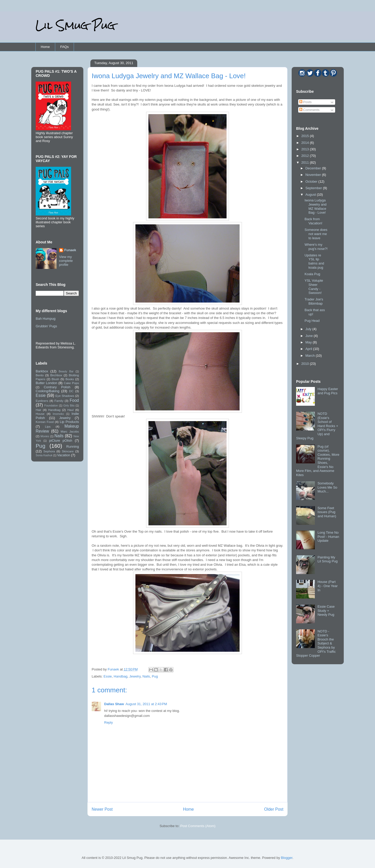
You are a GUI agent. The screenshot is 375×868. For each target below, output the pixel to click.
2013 (306, 149)
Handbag (121, 676)
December (314, 168)
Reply (108, 722)
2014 (306, 143)
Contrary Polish (57, 387)
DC (71, 391)
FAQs (64, 47)
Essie (108, 676)
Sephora (49, 451)
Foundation (51, 406)
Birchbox (56, 375)
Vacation (64, 455)
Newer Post (102, 809)
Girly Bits (69, 406)
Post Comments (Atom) (198, 826)
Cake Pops (71, 383)
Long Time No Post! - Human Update (328, 537)
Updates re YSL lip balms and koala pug (314, 261)
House (40, 414)
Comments (309, 110)
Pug (155, 676)
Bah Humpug (46, 319)
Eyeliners (42, 401)
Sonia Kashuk (44, 455)
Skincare (68, 451)
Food (74, 400)
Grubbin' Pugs (46, 326)
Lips (48, 426)
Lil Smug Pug (75, 25)
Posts (305, 102)
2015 (306, 136)
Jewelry (135, 676)
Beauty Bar (66, 371)
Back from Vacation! (313, 221)
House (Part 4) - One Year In (327, 586)
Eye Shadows (65, 396)
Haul (71, 410)
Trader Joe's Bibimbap (314, 301)
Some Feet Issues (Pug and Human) (327, 512)
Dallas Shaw (114, 704)
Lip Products (69, 422)
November (314, 175)
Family (59, 401)
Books (70, 379)
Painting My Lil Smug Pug (327, 559)
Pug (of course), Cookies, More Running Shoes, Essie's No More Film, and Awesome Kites (318, 461)
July (309, 329)
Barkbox (42, 371)
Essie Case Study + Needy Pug (326, 611)
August (311, 195)
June (310, 336)
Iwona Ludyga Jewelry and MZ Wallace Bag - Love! (315, 206)
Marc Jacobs (70, 431)
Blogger (287, 858)
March (311, 356)
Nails (146, 676)
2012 (306, 156)
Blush (55, 379)
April (309, 349)
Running (73, 447)
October (312, 181)
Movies (45, 436)
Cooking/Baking (48, 391)
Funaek (114, 669)
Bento (40, 375)
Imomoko (58, 414)
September (314, 188)
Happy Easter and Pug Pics (328, 391)
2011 (306, 162)
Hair (38, 410)
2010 (306, 364)
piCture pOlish (61, 441)
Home (45, 47)
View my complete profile (66, 261)
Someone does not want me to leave (316, 234)
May (309, 342)
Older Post (274, 809)
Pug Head (312, 321)
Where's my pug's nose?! (316, 247)
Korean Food (45, 422)
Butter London (46, 383)
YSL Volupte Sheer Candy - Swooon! (314, 287)
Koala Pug (312, 274)
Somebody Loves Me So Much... (327, 487)
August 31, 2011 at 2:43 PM (146, 704)
